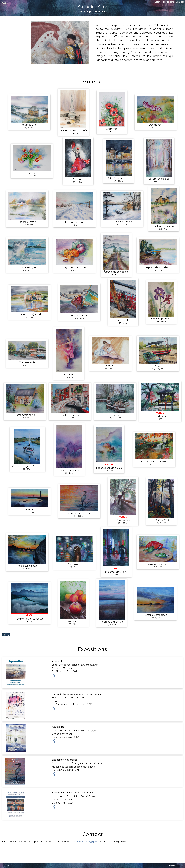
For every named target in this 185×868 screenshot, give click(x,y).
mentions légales (176, 865)
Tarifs (6, 635)
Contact (180, 2)
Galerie (158, 2)
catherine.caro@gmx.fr (87, 842)
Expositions (169, 2)
